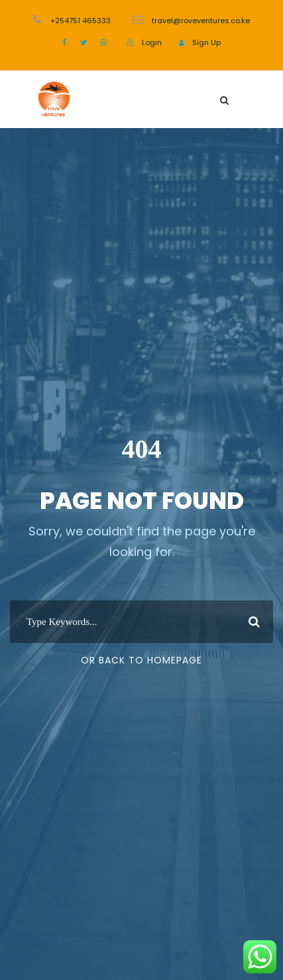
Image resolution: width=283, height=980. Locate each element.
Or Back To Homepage (141, 660)
